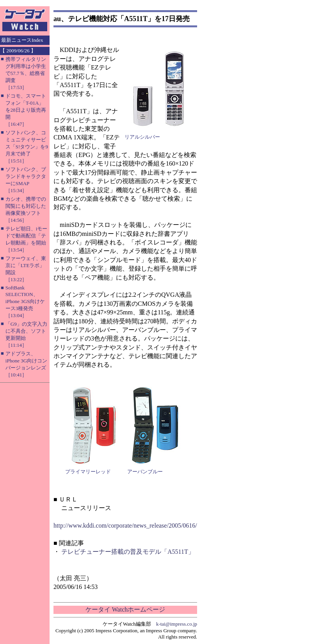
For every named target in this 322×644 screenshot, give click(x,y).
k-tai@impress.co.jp (177, 624)
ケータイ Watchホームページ (125, 609)
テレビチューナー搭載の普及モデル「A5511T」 (128, 552)
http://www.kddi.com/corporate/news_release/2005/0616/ (125, 525)
